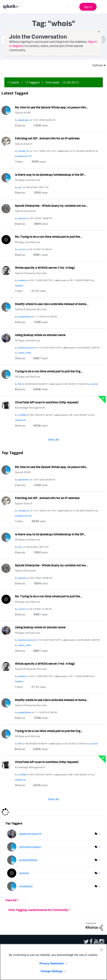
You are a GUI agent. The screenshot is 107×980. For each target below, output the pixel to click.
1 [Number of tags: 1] (99, 834)
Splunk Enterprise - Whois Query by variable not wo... (51, 206)
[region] (53, 962)
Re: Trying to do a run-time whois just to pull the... (49, 237)
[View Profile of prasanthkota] (25, 317)
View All (53, 439)
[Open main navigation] (102, 6)
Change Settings (52, 971)
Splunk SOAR (23, 112)
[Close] (101, 950)
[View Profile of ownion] (22, 249)
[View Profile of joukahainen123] (23, 156)
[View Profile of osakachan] (20, 420)
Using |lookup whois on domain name (40, 335)
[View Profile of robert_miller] (25, 353)
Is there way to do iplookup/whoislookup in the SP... (50, 175)
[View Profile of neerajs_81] (24, 151)
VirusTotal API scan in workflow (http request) (47, 402)
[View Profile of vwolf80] (22, 415)
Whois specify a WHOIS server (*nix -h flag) (45, 268)
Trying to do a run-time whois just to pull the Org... (49, 371)
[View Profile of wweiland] (26, 886)
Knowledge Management (30, 407)
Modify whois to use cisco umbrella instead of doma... (52, 304)
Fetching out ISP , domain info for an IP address (47, 138)
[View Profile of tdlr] (20, 384)
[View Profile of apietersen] (23, 120)
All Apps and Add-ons (28, 180)
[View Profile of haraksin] (22, 280)
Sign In (88, 7)
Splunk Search (24, 144)
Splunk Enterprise (25, 211)
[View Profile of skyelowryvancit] (26, 348)
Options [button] (96, 65)
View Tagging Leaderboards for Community (38, 910)
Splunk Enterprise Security (31, 273)
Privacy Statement (52, 963)
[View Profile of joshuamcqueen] (30, 847)
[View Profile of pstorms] (22, 218)
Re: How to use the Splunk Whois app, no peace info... (52, 107)
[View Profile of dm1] (20, 187)
